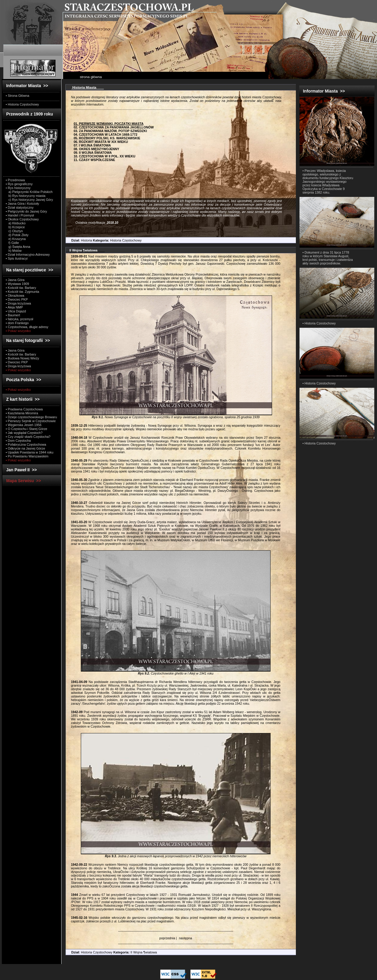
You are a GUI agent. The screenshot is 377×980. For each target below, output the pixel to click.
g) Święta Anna (18, 247)
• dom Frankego (17, 323)
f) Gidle (12, 243)
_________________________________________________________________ (176, 930)
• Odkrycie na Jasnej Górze (25, 448)
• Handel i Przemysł (20, 215)
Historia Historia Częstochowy (104, 240)
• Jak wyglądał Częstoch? (24, 433)
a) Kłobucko (16, 223)
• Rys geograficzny (19, 184)
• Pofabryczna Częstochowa (26, 444)
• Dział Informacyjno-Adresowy (28, 254)
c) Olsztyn (14, 231)
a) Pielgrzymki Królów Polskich (29, 192)
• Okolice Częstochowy (22, 219)
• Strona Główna (17, 96)
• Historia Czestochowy (319, 323)
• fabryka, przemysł (19, 319)
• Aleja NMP (14, 307)
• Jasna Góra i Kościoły (22, 204)
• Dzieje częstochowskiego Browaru (31, 417)
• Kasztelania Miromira (22, 413)
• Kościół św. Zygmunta (22, 292)
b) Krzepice (15, 227)
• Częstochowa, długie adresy (27, 327)
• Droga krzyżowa (18, 303)
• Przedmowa (15, 180)
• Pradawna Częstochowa (24, 409)
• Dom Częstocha (18, 441)
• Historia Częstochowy (22, 104)
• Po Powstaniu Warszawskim (27, 456)
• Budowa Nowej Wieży (22, 358)
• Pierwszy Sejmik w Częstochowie (31, 421)
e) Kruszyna (16, 239)
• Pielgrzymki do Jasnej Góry (26, 211)
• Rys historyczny (18, 188)
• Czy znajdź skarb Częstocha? (28, 437)
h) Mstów (14, 251)
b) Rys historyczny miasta (25, 196)
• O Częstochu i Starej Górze (27, 429)
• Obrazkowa (15, 296)
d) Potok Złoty (17, 235)
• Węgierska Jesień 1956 (24, 425)
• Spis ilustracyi (17, 258)
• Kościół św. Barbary (21, 288)
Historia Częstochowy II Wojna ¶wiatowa (111, 952)
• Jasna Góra (15, 280)
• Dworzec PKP (17, 299)
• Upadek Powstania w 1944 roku (30, 452)
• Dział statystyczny (20, 207)
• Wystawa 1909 (17, 284)
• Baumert (13, 315)
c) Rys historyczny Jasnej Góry (29, 200)
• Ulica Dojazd (16, 311)
